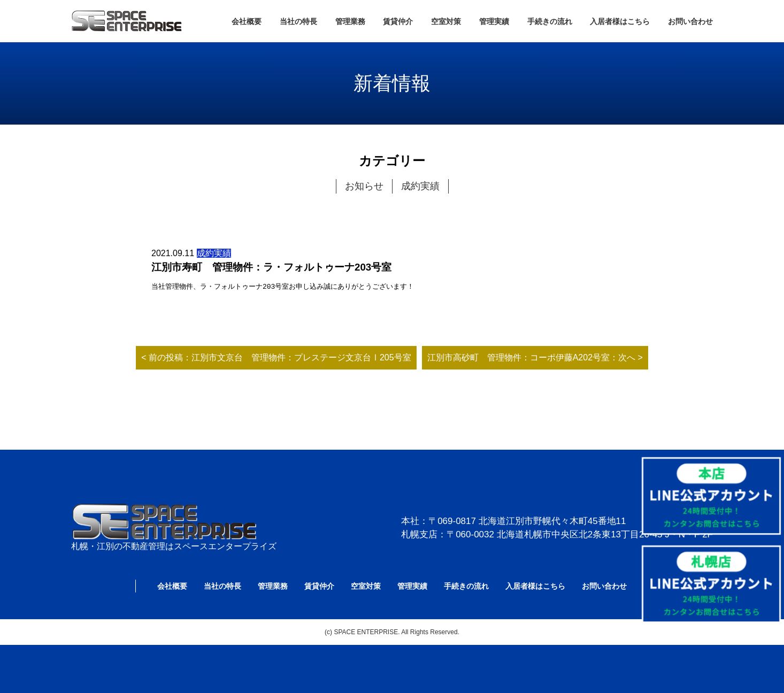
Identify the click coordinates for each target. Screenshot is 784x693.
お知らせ (364, 186)
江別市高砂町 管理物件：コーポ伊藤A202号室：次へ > (535, 357)
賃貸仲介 (398, 21)
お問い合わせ (690, 21)
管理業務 (350, 21)
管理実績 (494, 21)
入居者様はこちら (620, 21)
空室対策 (446, 21)
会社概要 (247, 21)
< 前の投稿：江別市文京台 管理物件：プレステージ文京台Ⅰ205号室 (276, 357)
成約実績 (420, 186)
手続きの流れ (550, 21)
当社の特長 (298, 21)
